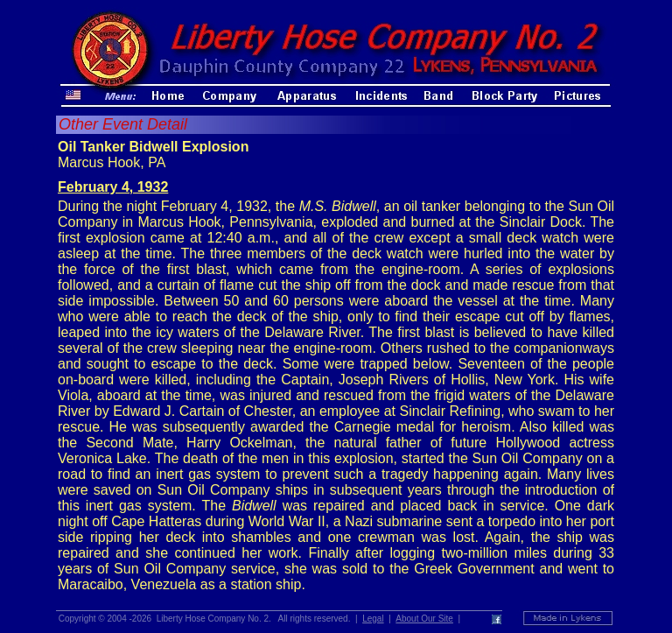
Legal (373, 619)
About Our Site (424, 619)
